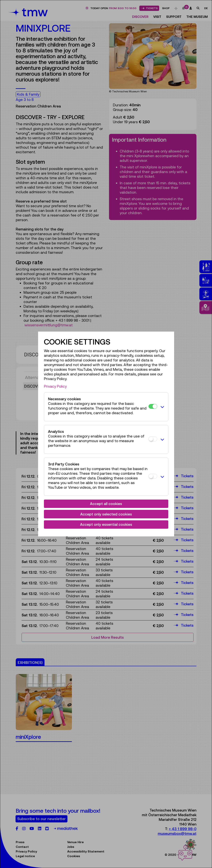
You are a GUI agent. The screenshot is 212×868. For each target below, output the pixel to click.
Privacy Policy (55, 386)
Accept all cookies (106, 504)
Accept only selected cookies (106, 514)
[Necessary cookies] (153, 406)
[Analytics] (153, 439)
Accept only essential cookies (106, 524)
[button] (162, 407)
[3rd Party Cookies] (153, 476)
